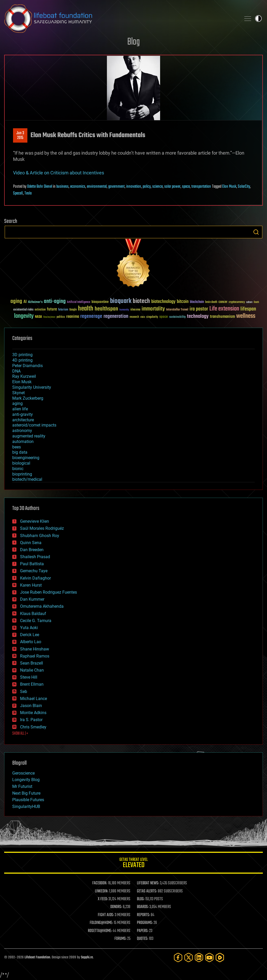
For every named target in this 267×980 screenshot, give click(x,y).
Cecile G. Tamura (36, 621)
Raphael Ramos (35, 656)
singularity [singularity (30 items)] (152, 317)
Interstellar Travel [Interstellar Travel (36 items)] (177, 310)
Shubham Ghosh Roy (40, 536)
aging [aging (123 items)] (16, 302)
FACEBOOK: (100, 883)
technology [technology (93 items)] (198, 317)
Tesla (28, 193)
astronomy (22, 431)
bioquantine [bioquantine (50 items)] (100, 302)
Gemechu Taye (34, 571)
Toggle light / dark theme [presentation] (258, 19)
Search (256, 232)
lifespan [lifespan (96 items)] (248, 309)
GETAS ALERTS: (147, 891)
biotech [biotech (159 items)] (141, 301)
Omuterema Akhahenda (42, 606)
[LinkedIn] (199, 957)
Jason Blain (31, 706)
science (157, 187)
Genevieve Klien (35, 521)
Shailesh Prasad (35, 557)
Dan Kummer (32, 599)
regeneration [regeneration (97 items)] (116, 316)
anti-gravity (23, 414)
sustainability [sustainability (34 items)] (177, 317)
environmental (97, 187)
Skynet (19, 393)
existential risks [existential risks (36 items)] (23, 310)
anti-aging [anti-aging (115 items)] (55, 302)
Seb (24, 692)
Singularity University (32, 387)
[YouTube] (209, 957)
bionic (18, 469)
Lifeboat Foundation (37, 957)
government (116, 187)
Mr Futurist (22, 786)
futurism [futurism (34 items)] (63, 310)
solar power (172, 187)
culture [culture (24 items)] (249, 302)
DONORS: (116, 907)
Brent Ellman (32, 684)
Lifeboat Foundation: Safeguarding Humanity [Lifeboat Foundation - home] (120, 19)
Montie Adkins (33, 713)
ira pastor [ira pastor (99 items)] (199, 309)
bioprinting (22, 474)
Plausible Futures (28, 800)
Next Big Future (26, 793)
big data (20, 452)
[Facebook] (178, 957)
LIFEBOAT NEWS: (148, 883)
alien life (20, 409)
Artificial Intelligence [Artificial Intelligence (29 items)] (79, 302)
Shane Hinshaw (35, 649)
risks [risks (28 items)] (143, 317)
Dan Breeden (32, 550)
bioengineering (26, 458)
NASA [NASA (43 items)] (38, 317)
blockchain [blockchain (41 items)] (197, 302)
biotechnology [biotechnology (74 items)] (163, 302)
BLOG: (141, 899)
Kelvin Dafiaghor (35, 578)
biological (21, 463)
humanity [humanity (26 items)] (124, 310)
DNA (16, 371)
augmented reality (29, 436)
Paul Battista (32, 564)
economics (78, 187)
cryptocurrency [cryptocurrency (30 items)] (237, 302)
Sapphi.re (87, 957)
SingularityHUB (26, 806)
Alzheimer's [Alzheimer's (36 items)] (35, 302)
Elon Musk (229, 187)
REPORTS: (143, 915)
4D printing (22, 360)
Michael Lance (34, 699)
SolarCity (244, 187)
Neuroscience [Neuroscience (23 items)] (49, 317)
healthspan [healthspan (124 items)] (106, 309)
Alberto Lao (31, 642)
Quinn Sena (31, 543)
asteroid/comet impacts (34, 425)
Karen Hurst (31, 585)
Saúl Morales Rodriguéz (42, 528)
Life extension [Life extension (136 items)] (224, 309)
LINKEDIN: (101, 891)
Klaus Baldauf (33, 614)
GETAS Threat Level (133, 864)
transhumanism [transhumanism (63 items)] (222, 317)
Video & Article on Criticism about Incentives (59, 173)
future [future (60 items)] (52, 309)
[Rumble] (220, 957)
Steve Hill (29, 677)
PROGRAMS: (145, 923)
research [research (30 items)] (134, 317)
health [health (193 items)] (86, 309)
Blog (133, 42)
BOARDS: (143, 907)
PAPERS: (143, 931)
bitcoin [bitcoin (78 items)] (183, 302)
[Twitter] (189, 957)
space (186, 187)
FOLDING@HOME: (101, 923)
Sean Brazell (32, 663)
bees (17, 447)
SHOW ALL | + (20, 734)
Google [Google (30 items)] (73, 310)
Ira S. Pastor (31, 720)
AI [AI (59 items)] (25, 302)
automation (23, 442)
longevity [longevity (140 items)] (24, 316)
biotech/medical (27, 479)
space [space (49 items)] (164, 317)
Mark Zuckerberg (28, 398)
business (62, 187)
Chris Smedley (33, 727)
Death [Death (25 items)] (256, 302)
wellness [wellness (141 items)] (246, 316)
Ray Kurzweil (24, 376)
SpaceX (18, 193)
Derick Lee (30, 635)
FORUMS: (120, 939)
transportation (201, 187)
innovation (134, 187)
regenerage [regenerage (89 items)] (91, 316)
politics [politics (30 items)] (61, 317)
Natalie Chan (32, 670)
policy (147, 187)
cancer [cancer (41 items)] (223, 302)
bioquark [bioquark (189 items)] (121, 301)
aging (17, 403)
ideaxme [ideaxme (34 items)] (135, 310)
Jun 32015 (20, 136)
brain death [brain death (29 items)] (211, 302)
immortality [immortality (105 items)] (153, 309)
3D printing (22, 355)
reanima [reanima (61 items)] (73, 317)
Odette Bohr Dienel (40, 187)
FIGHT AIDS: (106, 915)
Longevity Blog (26, 780)
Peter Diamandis (28, 366)
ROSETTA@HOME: (100, 931)
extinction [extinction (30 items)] (40, 310)
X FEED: (103, 899)
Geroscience (23, 773)
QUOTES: (142, 939)
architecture (23, 420)
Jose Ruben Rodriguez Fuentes (48, 592)
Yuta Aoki (29, 628)
